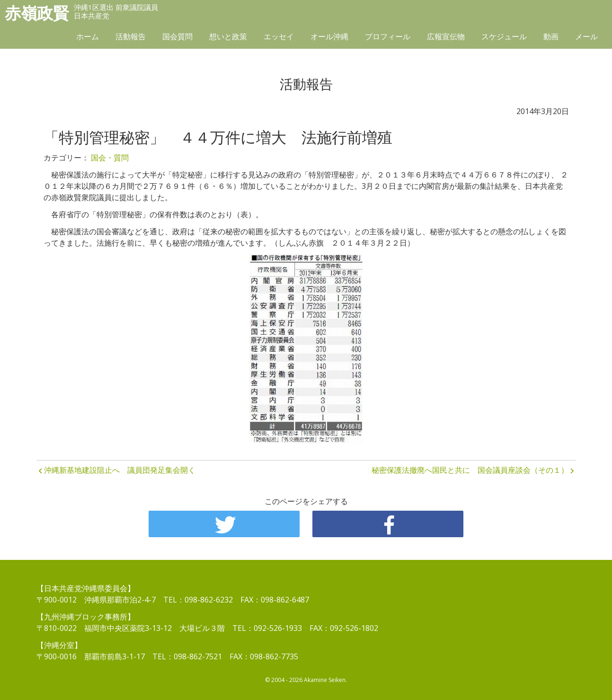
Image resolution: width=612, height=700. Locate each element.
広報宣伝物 (446, 36)
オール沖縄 (329, 36)
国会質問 (177, 36)
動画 (551, 36)
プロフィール (388, 36)
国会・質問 (110, 158)
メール (586, 36)
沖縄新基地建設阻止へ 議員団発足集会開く (120, 470)
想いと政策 (228, 36)
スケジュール (504, 36)
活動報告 (131, 36)
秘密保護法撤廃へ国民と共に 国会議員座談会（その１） (470, 470)
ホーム (88, 36)
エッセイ (279, 36)
